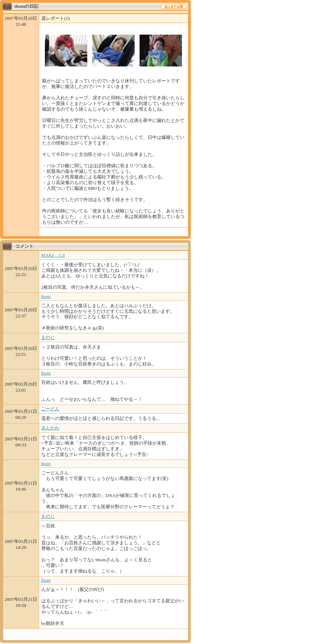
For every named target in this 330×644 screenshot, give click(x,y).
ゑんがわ (50, 428)
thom (46, 296)
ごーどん (50, 409)
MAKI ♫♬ (53, 255)
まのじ (48, 337)
